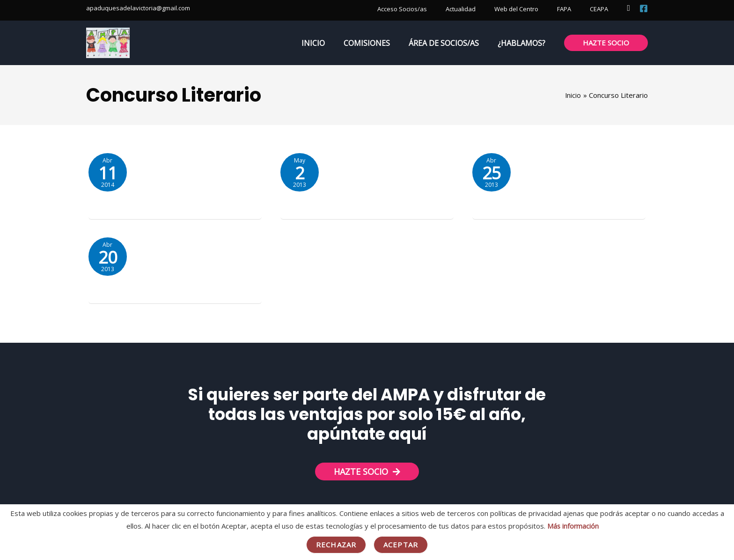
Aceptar (401, 545)
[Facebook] (644, 8)
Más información (573, 526)
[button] (628, 8)
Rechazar (336, 545)
